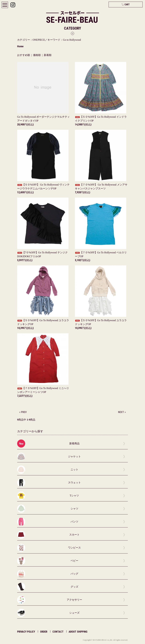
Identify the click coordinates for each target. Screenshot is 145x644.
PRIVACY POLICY (26, 632)
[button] (72, 31)
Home (20, 46)
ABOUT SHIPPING (78, 632)
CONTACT (58, 632)
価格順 (37, 55)
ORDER (44, 632)
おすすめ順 (24, 55)
